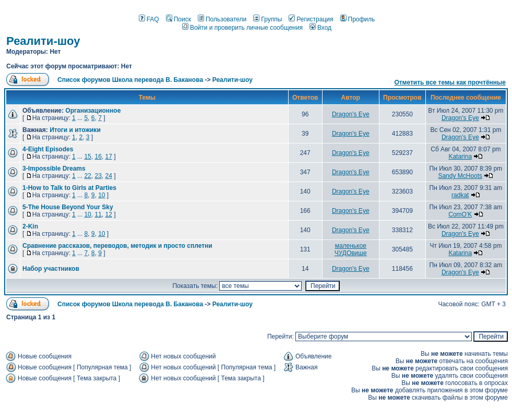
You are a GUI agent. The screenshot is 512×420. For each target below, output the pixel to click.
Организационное (93, 111)
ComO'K (460, 214)
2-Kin (30, 226)
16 (98, 157)
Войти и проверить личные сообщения (242, 28)
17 (108, 157)
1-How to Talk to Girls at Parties (69, 188)
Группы (267, 19)
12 (108, 214)
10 (102, 195)
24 (108, 176)
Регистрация (311, 19)
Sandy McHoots (460, 176)
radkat (460, 195)
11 (98, 214)
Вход (320, 28)
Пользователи (222, 19)
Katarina (460, 157)
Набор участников (51, 269)
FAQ (149, 19)
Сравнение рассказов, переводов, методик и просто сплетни (117, 246)
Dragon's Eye (351, 114)
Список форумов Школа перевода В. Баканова (130, 80)
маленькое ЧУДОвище (351, 249)
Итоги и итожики (75, 130)
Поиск (178, 19)
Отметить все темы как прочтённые (450, 82)
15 (87, 157)
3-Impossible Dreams (54, 169)
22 (87, 176)
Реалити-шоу (43, 41)
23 (98, 176)
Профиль (358, 19)
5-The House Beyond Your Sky (68, 207)
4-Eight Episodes (48, 149)
